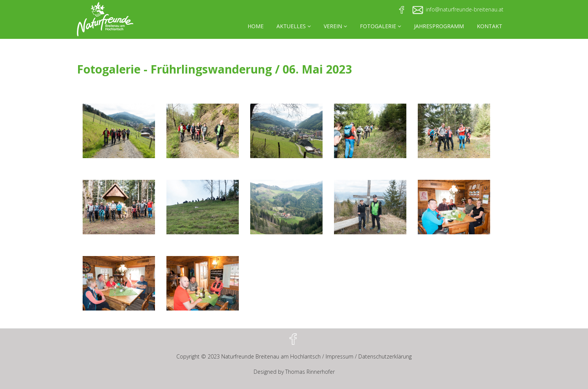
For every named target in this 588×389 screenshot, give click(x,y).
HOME (256, 26)
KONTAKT (490, 26)
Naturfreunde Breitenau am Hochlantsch (271, 356)
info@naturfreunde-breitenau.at (465, 9)
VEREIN (335, 26)
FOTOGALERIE (380, 26)
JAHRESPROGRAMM (439, 26)
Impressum (340, 356)
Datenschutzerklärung (385, 356)
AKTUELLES (294, 26)
